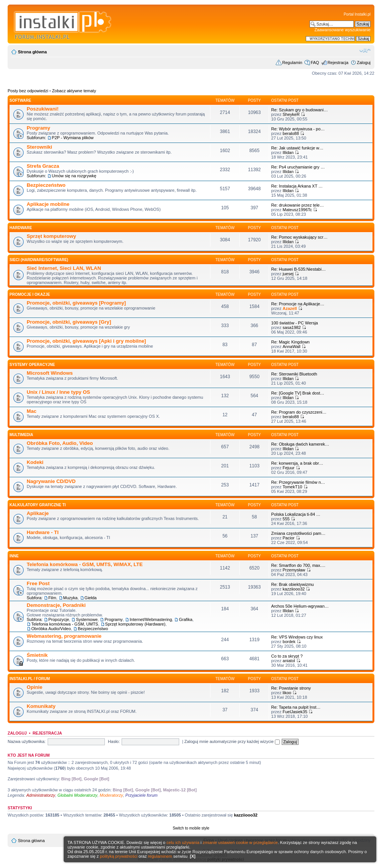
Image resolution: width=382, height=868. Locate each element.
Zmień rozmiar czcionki (365, 50)
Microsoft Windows (50, 373)
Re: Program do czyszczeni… (299, 412)
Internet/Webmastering (151, 619)
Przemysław (294, 570)
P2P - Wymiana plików (73, 138)
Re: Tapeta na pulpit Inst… (296, 707)
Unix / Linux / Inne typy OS (58, 392)
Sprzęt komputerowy (51, 236)
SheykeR (291, 114)
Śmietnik (37, 655)
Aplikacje (38, 513)
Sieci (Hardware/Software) (39, 260)
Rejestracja (338, 63)
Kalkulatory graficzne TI (38, 505)
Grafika (185, 619)
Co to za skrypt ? (287, 656)
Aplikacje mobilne (48, 204)
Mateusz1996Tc (297, 210)
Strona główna (32, 52)
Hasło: (114, 741)
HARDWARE (21, 228)
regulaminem (160, 856)
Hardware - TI (43, 532)
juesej (288, 274)
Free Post (38, 583)
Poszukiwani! (43, 109)
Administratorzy (41, 795)
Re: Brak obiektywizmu (292, 584)
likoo (287, 693)
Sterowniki (39, 147)
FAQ (315, 63)
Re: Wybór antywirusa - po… (298, 129)
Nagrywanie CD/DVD (51, 481)
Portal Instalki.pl (357, 14)
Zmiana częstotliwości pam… (298, 533)
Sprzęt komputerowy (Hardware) (135, 624)
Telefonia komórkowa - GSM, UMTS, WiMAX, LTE (85, 564)
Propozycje (59, 619)
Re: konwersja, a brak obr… (297, 463)
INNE (14, 556)
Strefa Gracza (43, 166)
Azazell (290, 308)
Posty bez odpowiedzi (28, 91)
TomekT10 (292, 487)
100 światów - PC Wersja (295, 323)
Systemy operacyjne (32, 365)
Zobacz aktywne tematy (74, 91)
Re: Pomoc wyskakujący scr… (299, 237)
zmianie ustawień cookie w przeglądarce (240, 842)
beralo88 (291, 133)
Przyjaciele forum (141, 795)
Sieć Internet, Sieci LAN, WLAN (64, 268)
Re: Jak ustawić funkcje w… (297, 148)
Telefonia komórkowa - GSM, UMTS (65, 624)
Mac (32, 411)
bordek (289, 642)
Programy (39, 128)
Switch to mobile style (191, 828)
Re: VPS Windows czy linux (297, 637)
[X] (193, 856)
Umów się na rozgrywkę (74, 176)
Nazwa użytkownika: (27, 741)
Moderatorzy (112, 795)
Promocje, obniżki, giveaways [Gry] (69, 322)
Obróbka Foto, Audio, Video (60, 443)
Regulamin (292, 63)
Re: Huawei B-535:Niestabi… (298, 269)
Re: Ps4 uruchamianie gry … (298, 167)
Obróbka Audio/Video (51, 629)
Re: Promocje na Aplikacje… (298, 304)
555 (286, 519)
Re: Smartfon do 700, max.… (298, 565)
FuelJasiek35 (295, 712)
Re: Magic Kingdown (290, 342)
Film (52, 598)
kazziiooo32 (294, 589)
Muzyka (71, 598)
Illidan (288, 152)
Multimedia (21, 435)
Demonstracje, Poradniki (56, 605)
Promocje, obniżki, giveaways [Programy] (76, 303)
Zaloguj (364, 63)
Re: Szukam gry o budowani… (299, 110)
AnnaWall (291, 347)
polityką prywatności (119, 856)
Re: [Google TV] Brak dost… (298, 393)
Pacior (288, 538)
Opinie (35, 687)
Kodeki (35, 462)
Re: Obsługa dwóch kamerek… (300, 444)
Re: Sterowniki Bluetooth (294, 374)
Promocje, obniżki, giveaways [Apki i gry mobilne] (86, 341)
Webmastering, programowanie (64, 636)
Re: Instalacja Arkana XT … (297, 186)
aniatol (289, 661)
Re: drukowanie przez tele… (297, 205)
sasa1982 (292, 327)
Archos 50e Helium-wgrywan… (300, 606)
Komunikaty (41, 706)
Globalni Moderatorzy (78, 795)
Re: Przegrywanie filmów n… (298, 482)
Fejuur (288, 468)
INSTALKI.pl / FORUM (30, 679)
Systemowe (87, 619)
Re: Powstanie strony (291, 688)
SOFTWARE (20, 100)
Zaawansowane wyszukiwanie (343, 30)
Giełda (91, 598)
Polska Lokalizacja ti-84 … (296, 514)
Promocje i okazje (30, 294)
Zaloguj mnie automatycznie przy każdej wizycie (232, 741)
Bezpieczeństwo (46, 185)
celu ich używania (183, 842)
